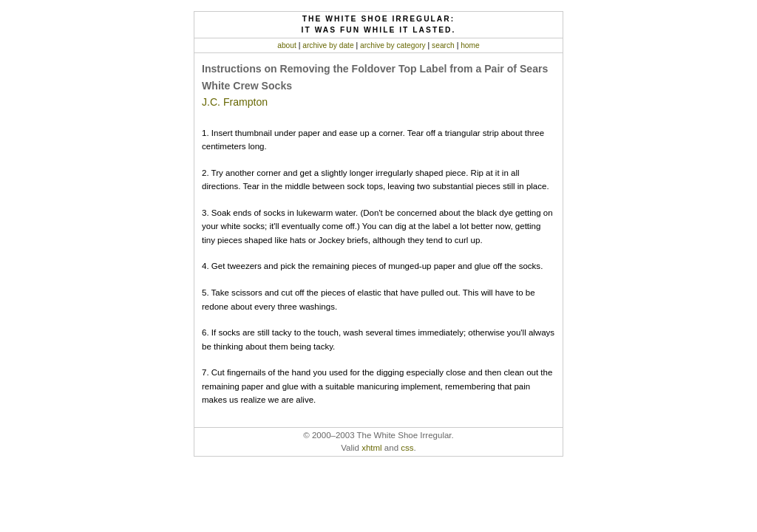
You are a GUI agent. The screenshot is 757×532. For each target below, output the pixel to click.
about (287, 45)
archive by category (393, 45)
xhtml (372, 448)
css (407, 448)
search (443, 45)
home (470, 45)
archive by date (328, 45)
